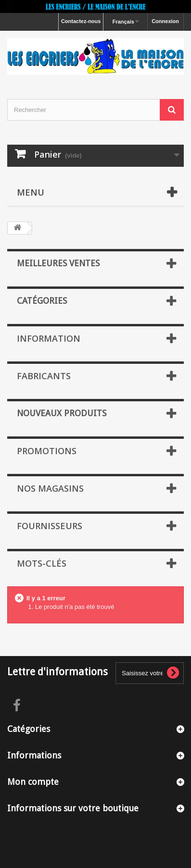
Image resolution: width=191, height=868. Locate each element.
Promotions (47, 451)
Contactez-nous (81, 21)
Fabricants (44, 376)
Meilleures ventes (58, 263)
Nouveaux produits (62, 413)
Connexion (165, 21)
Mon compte (33, 782)
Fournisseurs (50, 526)
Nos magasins (50, 488)
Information (49, 338)
